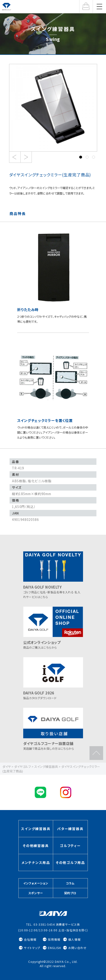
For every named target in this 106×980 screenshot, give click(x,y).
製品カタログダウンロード (53, 693)
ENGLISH (54, 948)
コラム (70, 883)
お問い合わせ (77, 948)
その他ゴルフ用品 (70, 862)
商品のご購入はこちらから (53, 643)
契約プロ (70, 893)
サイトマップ (32, 948)
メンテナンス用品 (36, 862)
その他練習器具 (36, 846)
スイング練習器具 (36, 829)
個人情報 (74, 939)
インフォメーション (36, 883)
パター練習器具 (70, 829)
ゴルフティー (70, 846)
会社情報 (30, 939)
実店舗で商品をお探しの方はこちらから (53, 744)
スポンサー (36, 893)
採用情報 (54, 939)
